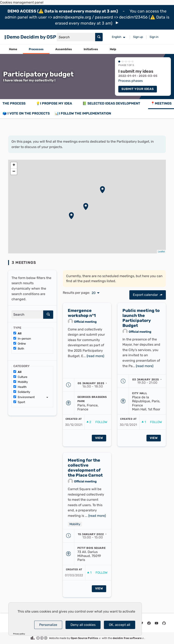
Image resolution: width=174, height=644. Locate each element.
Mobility (21, 382)
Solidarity (22, 392)
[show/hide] (49, 397)
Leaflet (161, 252)
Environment (24, 397)
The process (14, 103)
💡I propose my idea (54, 103)
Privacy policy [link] (19, 634)
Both (19, 349)
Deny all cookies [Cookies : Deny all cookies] (83, 625)
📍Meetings (161, 103)
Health (20, 387)
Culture (20, 377)
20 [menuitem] (94, 293)
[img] (117, 23)
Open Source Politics (86, 638)
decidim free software (129, 638)
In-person (22, 339)
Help (113, 49)
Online (20, 344)
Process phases (130, 81)
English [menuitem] (117, 37)
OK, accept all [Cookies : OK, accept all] (120, 625)
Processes (36, 49)
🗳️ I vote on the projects (26, 113)
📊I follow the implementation (83, 113)
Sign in (154, 37)
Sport (19, 402)
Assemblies (64, 49)
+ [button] (14, 165)
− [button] (14, 172)
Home (13, 49)
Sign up (138, 37)
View (99, 440)
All (17, 333)
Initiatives (91, 49)
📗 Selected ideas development (111, 103)
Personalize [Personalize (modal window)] (48, 625)
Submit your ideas (137, 89)
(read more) (95, 357)
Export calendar (148, 295)
